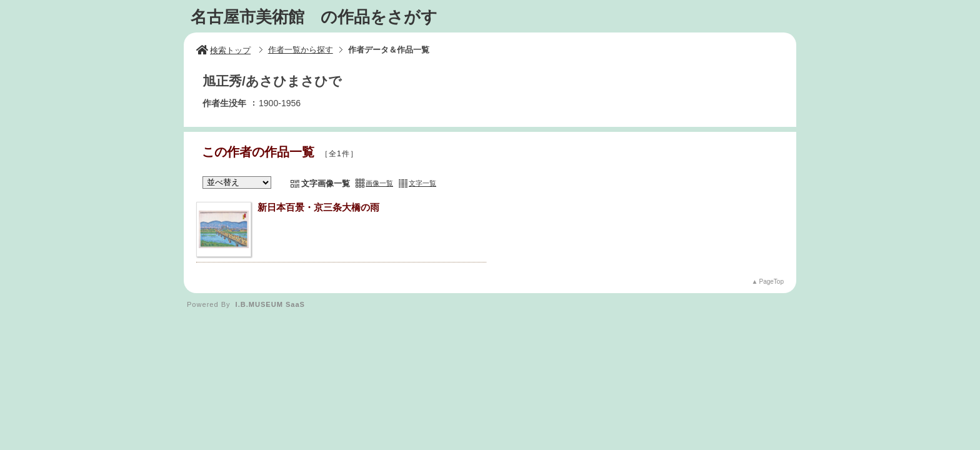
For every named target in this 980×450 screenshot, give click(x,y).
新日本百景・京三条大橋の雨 (318, 207)
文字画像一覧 (326, 183)
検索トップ (223, 50)
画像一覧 (379, 183)
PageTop (772, 282)
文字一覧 (422, 183)
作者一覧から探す (301, 50)
